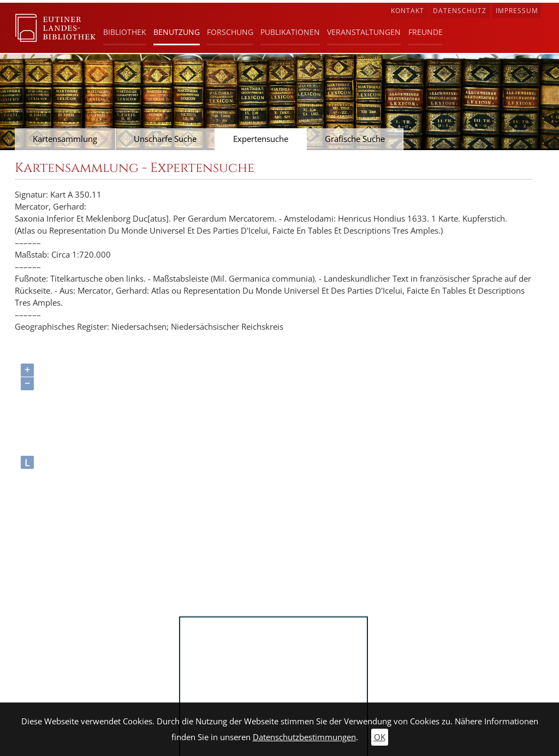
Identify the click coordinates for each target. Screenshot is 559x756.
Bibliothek (125, 32)
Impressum (517, 11)
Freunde (426, 32)
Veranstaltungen (364, 32)
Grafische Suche (355, 139)
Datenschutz (460, 11)
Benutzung (177, 32)
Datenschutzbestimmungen (304, 737)
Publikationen (290, 32)
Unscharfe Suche (165, 139)
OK (380, 737)
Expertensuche (261, 139)
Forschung (230, 32)
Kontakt (408, 11)
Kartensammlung (65, 139)
